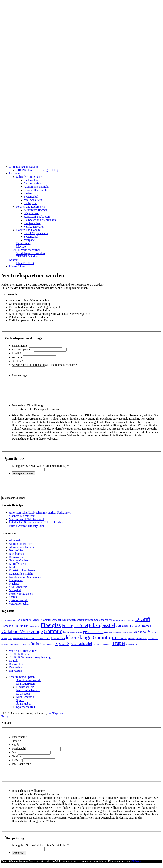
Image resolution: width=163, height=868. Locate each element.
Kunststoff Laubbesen (37, 217)
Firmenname (20, 346)
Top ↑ (5, 719)
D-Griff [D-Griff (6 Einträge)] (143, 621)
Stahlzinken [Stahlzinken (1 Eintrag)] (107, 646)
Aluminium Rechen (35, 210)
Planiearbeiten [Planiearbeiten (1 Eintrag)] (15, 646)
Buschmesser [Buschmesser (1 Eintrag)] (121, 622)
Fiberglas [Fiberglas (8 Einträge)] (51, 627)
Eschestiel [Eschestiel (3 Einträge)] (21, 628)
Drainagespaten (18, 559)
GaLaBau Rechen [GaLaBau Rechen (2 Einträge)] (141, 628)
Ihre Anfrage (20, 377)
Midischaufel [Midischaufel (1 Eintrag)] (153, 641)
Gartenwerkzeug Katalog (24, 167)
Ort (15, 755)
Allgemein (15, 543)
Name (16, 743)
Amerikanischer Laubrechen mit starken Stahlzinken (40, 515)
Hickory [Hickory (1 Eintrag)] (155, 635)
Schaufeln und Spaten (29, 177)
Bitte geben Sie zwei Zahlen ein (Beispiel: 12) (40, 468)
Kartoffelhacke (18, 566)
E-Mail (17, 762)
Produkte (14, 173)
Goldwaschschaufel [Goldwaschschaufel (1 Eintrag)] (124, 635)
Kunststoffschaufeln (36, 190)
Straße (16, 747)
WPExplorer (56, 715)
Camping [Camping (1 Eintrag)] (131, 622)
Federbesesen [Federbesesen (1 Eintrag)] (35, 629)
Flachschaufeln (33, 183)
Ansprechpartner (23, 349)
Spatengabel (31, 197)
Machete (21, 247)
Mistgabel (30, 240)
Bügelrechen (31, 213)
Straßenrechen (32, 223)
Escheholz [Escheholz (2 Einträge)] (7, 628)
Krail (12, 569)
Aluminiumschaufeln (36, 187)
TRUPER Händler (27, 256)
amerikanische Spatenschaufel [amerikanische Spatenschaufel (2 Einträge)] (94, 622)
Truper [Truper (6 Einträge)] (119, 645)
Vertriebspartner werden (30, 253)
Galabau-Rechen (19, 563)
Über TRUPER (25, 263)
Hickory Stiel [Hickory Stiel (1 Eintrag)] (7, 641)
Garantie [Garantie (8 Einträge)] (53, 633)
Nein (138, 865)
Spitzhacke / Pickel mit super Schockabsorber (36, 525)
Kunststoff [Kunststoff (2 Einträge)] (29, 640)
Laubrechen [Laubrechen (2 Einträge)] (58, 640)
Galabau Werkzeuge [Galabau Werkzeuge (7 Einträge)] (22, 633)
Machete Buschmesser (22, 518)
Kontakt (14, 260)
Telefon (17, 361)
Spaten (28, 193)
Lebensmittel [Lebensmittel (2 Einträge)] (120, 640)
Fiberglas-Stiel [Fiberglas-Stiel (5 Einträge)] (75, 628)
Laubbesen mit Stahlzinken (40, 220)
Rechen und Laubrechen (31, 207)
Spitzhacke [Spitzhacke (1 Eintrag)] (97, 646)
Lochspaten (30, 203)
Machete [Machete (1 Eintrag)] (131, 641)
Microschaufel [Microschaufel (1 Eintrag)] (141, 641)
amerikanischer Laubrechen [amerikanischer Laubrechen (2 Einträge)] (59, 622)
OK (133, 865)
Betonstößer (23, 243)
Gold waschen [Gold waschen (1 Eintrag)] (110, 635)
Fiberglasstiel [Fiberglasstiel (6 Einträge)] (102, 627)
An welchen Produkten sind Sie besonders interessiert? (44, 365)
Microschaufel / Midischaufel (26, 521)
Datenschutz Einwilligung (28, 408)
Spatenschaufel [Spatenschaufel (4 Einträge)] (80, 646)
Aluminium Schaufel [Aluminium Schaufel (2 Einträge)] (30, 622)
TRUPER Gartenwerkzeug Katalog (37, 170)
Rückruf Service (18, 266)
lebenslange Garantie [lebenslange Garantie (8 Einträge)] (88, 640)
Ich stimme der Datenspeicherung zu (37, 411)
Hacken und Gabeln (28, 230)
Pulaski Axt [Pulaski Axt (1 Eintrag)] (25, 646)
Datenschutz (16, 670)
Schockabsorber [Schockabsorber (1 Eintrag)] (48, 646)
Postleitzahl (20, 751)
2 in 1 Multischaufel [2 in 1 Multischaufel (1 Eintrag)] (9, 622)
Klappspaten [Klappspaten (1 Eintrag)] (18, 641)
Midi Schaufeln (33, 200)
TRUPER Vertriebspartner (24, 250)
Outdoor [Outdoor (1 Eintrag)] (5, 646)
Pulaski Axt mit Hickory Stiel (26, 528)
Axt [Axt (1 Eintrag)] (114, 622)
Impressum (15, 673)
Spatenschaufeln (33, 180)
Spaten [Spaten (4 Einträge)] (61, 646)
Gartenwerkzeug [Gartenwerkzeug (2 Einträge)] (73, 634)
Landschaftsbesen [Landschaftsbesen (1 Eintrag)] (43, 641)
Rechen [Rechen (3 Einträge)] (36, 646)
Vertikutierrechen (34, 227)
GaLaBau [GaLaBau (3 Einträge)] (123, 628)
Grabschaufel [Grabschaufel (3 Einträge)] (142, 634)
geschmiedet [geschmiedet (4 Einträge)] (93, 634)
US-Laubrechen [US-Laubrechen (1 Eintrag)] (132, 646)
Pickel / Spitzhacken (36, 233)
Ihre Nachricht (22, 766)
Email (16, 353)
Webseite (18, 357)
